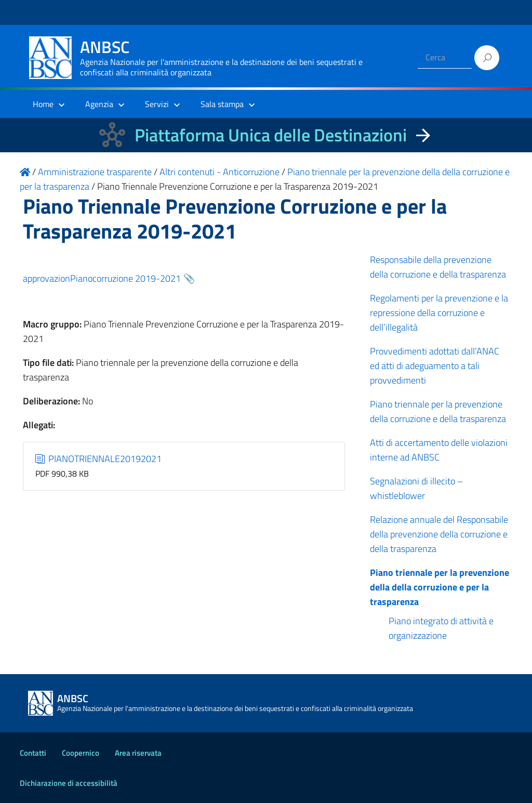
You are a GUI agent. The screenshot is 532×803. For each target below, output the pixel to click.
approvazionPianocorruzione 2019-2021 (102, 278)
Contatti (33, 753)
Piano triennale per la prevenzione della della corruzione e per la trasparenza (440, 587)
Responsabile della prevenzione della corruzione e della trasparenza (438, 267)
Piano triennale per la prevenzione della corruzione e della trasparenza (438, 411)
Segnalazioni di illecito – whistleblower (416, 488)
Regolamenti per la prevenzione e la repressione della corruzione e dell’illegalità (439, 313)
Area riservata (138, 753)
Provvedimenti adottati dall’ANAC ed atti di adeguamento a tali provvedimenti (435, 366)
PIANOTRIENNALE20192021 (99, 459)
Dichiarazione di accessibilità (69, 783)
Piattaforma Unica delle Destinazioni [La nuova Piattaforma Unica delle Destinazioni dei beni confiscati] (271, 135)
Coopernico (81, 753)
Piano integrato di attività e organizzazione (441, 628)
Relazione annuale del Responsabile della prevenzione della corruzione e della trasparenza (439, 534)
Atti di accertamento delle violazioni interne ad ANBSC (439, 450)
